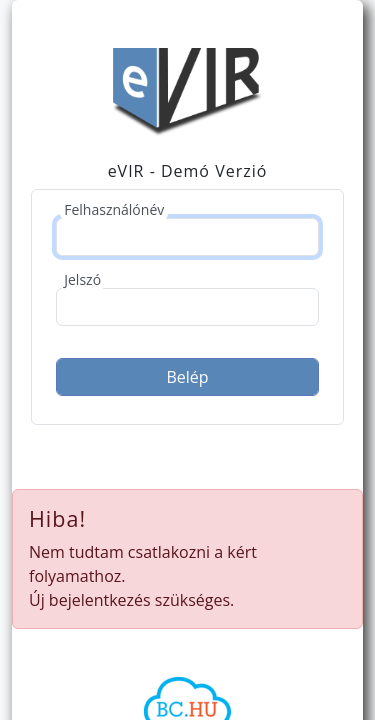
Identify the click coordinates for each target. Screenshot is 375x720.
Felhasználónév (114, 209)
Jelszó (82, 279)
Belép (187, 377)
